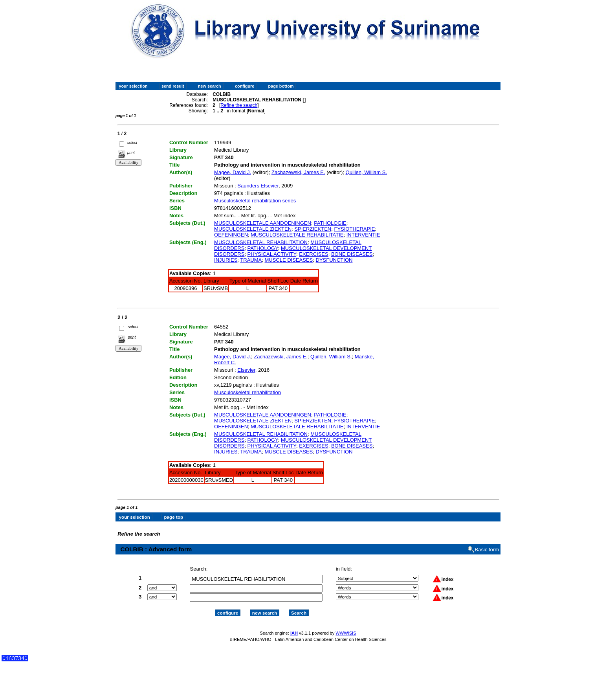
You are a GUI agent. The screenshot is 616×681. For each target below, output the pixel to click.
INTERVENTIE (363, 235)
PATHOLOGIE (330, 223)
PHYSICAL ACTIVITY (272, 254)
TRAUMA (251, 260)
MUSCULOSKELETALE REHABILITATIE (297, 235)
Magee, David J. (233, 172)
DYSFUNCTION (334, 260)
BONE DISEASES (352, 254)
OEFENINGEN (231, 235)
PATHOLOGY (263, 248)
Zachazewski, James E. (298, 172)
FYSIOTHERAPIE (354, 229)
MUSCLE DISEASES (289, 260)
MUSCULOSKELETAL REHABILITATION (261, 242)
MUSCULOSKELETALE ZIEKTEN (253, 229)
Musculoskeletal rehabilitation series (255, 201)
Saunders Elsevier (258, 186)
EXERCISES (313, 254)
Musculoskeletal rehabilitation (247, 392)
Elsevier (246, 370)
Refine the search (239, 105)
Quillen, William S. (366, 172)
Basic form (487, 550)
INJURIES (226, 260)
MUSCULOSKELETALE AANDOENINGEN (263, 223)
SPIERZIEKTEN (313, 229)
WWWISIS (346, 633)
